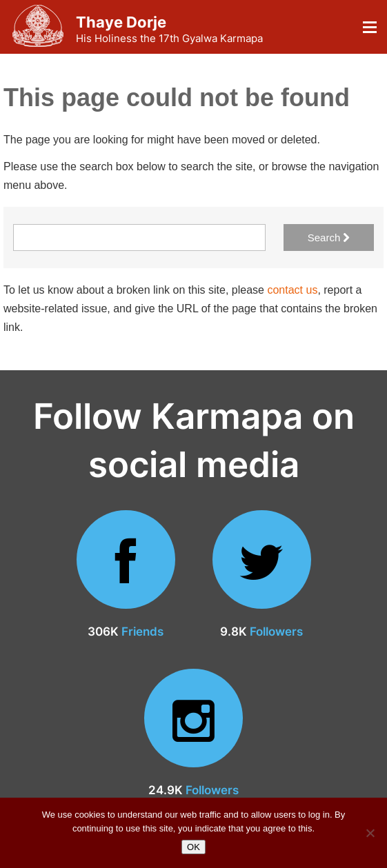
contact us (292, 290)
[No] (370, 833)
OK (193, 847)
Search (329, 238)
